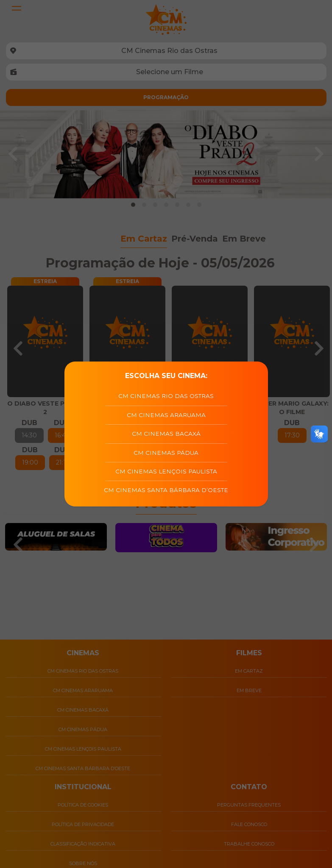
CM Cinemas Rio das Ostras (166, 396)
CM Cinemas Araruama (166, 415)
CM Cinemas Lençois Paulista (166, 471)
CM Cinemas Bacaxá (166, 434)
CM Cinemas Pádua (166, 453)
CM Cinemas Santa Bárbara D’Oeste (166, 490)
